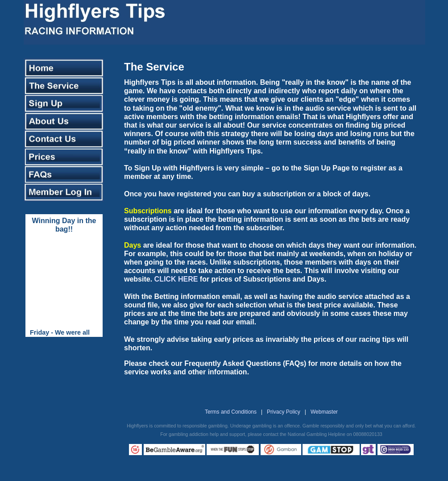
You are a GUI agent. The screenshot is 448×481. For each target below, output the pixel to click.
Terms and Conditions (231, 412)
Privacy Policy (284, 412)
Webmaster (324, 412)
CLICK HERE (176, 279)
